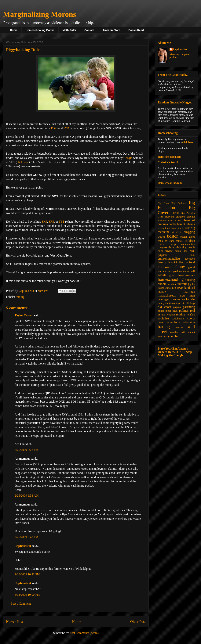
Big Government (176, 210)
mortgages (163, 299)
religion (171, 315)
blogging (189, 232)
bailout (178, 220)
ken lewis (177, 288)
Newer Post (15, 622)
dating (172, 247)
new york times (166, 303)
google (162, 275)
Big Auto (163, 203)
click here (23, 162)
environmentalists (169, 259)
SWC (67, 128)
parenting (189, 307)
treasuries (179, 327)
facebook (190, 259)
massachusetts (167, 295)
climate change (167, 244)
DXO (54, 128)
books (162, 237)
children (190, 241)
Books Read (136, 30)
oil (183, 303)
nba (193, 299)
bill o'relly (177, 232)
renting (181, 314)
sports (191, 318)
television (189, 322)
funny (180, 267)
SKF (44, 222)
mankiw (162, 292)
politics (184, 311)
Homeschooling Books (40, 30)
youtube (173, 336)
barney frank (164, 228)
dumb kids (181, 251)
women (162, 336)
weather (174, 332)
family (162, 262)
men (192, 295)
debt (179, 247)
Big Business (179, 203)
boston (173, 236)
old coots (164, 307)
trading (20, 297)
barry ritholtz (177, 228)
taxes (161, 322)
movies (175, 299)
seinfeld (191, 315)
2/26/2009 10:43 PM (27, 574)
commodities (188, 244)
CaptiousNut (23, 546)
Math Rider (69, 30)
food (192, 262)
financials (173, 263)
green (172, 275)
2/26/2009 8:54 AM (27, 496)
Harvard (170, 217)
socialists (164, 318)
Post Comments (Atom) (84, 633)
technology (173, 322)
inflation (172, 284)
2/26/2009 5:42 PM (26, 537)
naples (186, 299)
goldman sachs (181, 271)
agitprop (181, 217)
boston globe (188, 237)
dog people (189, 247)
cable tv (163, 241)
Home (14, 30)
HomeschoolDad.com (170, 183)
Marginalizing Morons (40, 14)
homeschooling (171, 279)
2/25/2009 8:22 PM (26, 450)
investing (183, 284)
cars (172, 241)
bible (187, 228)
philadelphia (164, 311)
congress (162, 247)
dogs (160, 251)
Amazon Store (111, 30)
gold (170, 272)
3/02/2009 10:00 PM (27, 595)
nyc (178, 303)
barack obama (186, 224)
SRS (51, 222)
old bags (190, 303)
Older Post (138, 622)
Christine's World (168, 162)
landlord (190, 288)
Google (128, 158)
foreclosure (165, 267)
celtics (179, 241)
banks (172, 224)
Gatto (160, 217)
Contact (89, 30)
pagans (177, 307)
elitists (192, 255)
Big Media (188, 213)
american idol (165, 221)
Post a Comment (21, 604)
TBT (62, 222)
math (183, 296)
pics (175, 311)
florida (183, 262)
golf (192, 271)
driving (169, 251)
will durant (188, 332)
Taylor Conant (24, 315)
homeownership (186, 275)
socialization (179, 319)
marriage (189, 291)
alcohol (191, 217)
